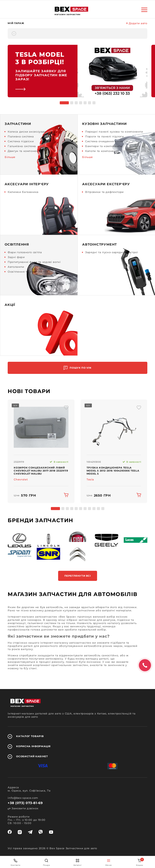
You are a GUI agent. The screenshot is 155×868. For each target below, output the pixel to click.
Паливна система (21, 136)
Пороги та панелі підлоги (105, 136)
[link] (77, 71)
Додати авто (137, 23)
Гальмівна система (22, 146)
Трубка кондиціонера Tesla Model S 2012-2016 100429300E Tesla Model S (113, 471)
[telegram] (30, 832)
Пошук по (77, 368)
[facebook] (10, 832)
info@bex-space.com (23, 798)
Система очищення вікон (104, 141)
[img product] (41, 427)
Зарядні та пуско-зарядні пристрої (112, 252)
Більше (10, 157)
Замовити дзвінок (23, 808)
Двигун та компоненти (25, 151)
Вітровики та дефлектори (104, 192)
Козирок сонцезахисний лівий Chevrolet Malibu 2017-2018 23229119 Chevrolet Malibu (41, 471)
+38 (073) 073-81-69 (25, 803)
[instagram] (20, 832)
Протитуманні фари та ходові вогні (34, 262)
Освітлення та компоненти (28, 272)
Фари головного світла (25, 252)
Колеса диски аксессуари (27, 132)
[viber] (41, 832)
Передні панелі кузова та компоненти (114, 132)
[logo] (71, 9)
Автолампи (16, 267)
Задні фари (16, 257)
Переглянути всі (78, 576)
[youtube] (51, 832)
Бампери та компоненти (104, 146)
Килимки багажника (23, 192)
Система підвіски (21, 141)
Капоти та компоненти (102, 151)
